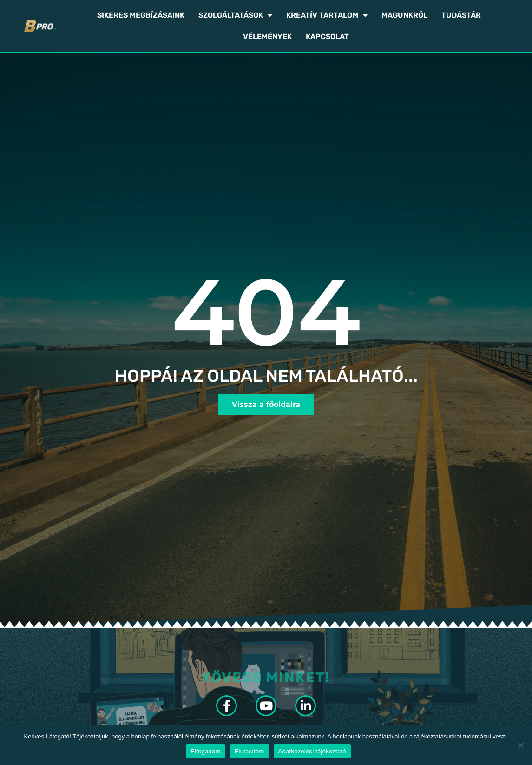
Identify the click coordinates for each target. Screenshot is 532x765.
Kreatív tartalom (327, 15)
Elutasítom (250, 751)
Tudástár (461, 15)
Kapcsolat (327, 37)
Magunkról (404, 15)
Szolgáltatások (235, 15)
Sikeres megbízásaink (141, 15)
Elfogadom (205, 751)
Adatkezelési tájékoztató (312, 751)
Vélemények (267, 37)
